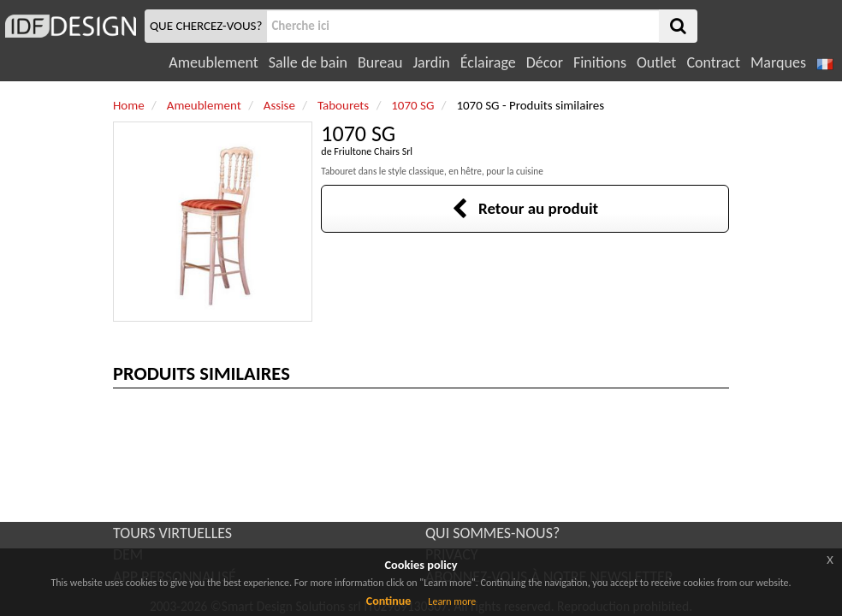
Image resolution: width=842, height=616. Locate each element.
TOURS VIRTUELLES (172, 533)
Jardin (431, 62)
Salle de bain (308, 62)
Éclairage (488, 62)
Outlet (656, 62)
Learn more (452, 601)
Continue (389, 601)
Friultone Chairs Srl (373, 151)
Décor (545, 62)
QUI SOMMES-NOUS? (492, 533)
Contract (713, 62)
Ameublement (213, 62)
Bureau (380, 62)
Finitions (600, 62)
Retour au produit (525, 208)
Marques (778, 62)
